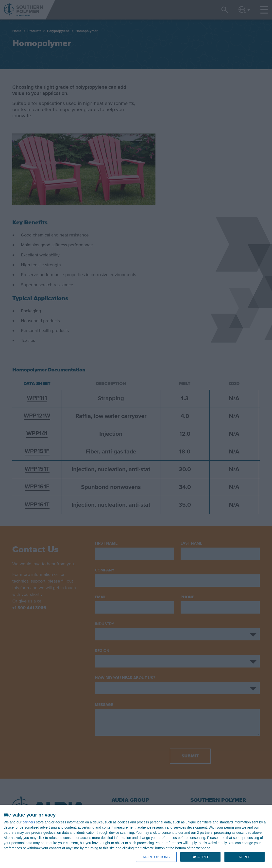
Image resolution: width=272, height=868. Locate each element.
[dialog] (136, 836)
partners (29, 822)
